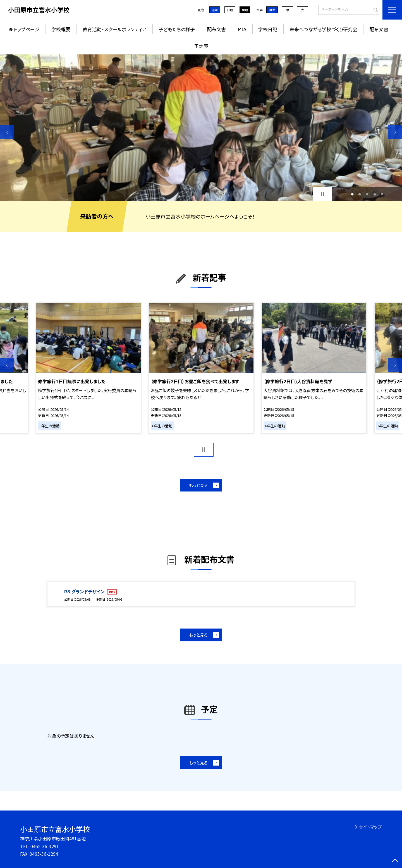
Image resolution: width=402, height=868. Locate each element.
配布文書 (216, 29)
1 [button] (352, 194)
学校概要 (61, 29)
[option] (201, 128)
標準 (272, 10)
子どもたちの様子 (177, 29)
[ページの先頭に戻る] (395, 861)
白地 (230, 10)
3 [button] (367, 194)
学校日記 (268, 29)
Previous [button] (7, 132)
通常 (215, 10)
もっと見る (198, 485)
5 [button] (382, 194)
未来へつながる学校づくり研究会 (323, 29)
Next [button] (395, 132)
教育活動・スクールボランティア (115, 29)
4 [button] (375, 194)
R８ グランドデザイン (85, 591)
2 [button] (360, 194)
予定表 (201, 46)
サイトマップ (370, 827)
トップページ (27, 29)
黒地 (245, 10)
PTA (242, 29)
